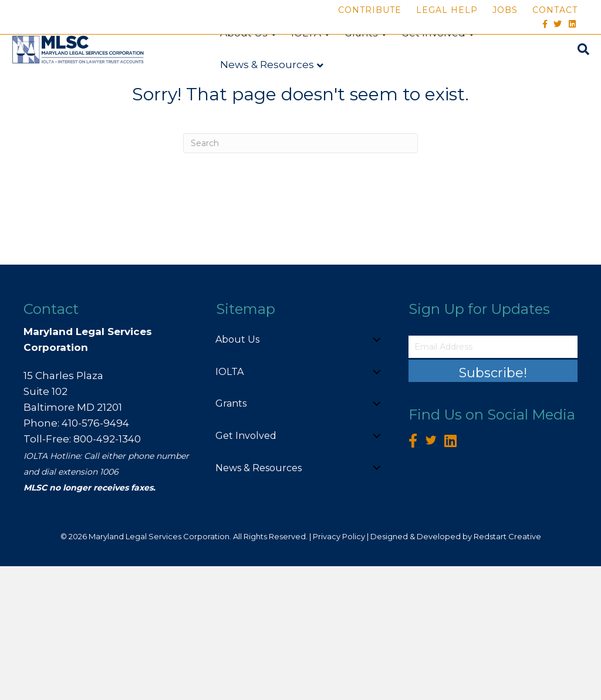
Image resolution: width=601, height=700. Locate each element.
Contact (555, 10)
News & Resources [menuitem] (259, 601)
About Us (243, 67)
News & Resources (266, 99)
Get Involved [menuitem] (246, 569)
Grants (360, 67)
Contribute (370, 10)
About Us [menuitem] (237, 473)
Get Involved (432, 67)
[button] (377, 474)
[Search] (583, 84)
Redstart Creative (507, 670)
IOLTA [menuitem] (229, 505)
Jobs (505, 10)
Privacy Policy (339, 670)
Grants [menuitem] (231, 537)
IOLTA (305, 67)
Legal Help (447, 10)
